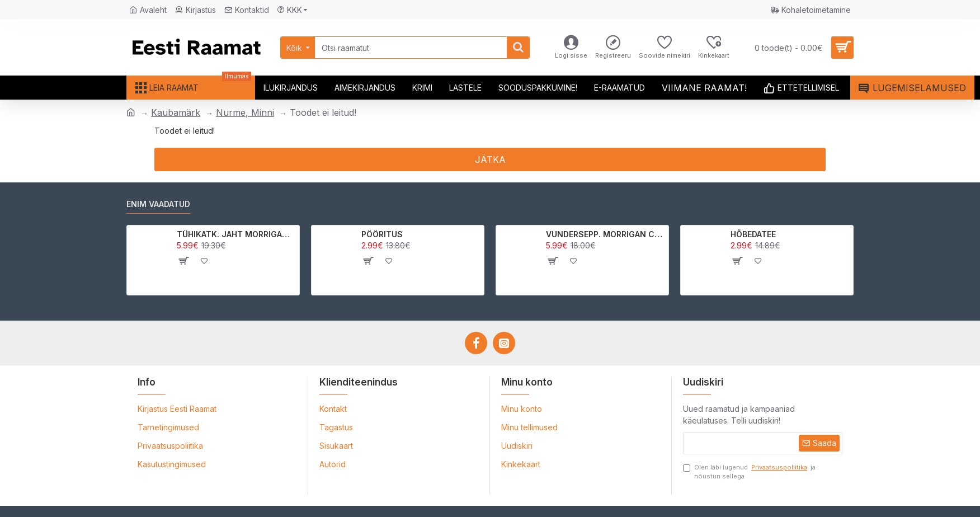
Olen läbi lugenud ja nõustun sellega (749, 472)
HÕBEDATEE (753, 234)
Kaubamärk (176, 112)
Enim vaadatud (158, 204)
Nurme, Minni (245, 112)
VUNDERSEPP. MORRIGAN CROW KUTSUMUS (606, 234)
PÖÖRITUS (382, 234)
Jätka (490, 159)
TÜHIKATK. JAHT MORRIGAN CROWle (236, 234)
